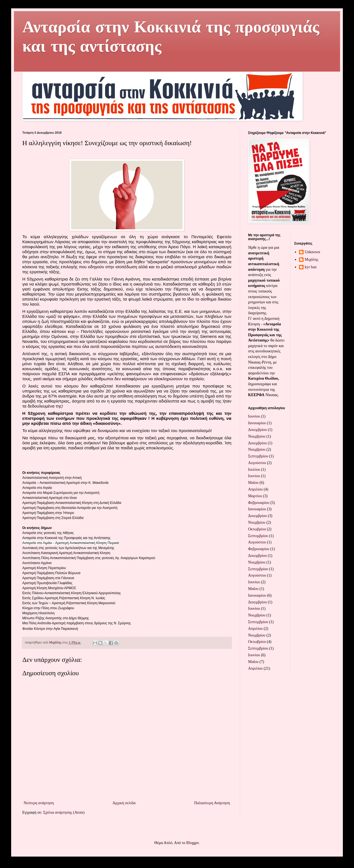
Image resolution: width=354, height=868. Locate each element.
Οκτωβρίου (257, 529)
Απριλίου (255, 489)
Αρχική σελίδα (124, 803)
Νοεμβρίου (257, 436)
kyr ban (311, 267)
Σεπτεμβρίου (258, 456)
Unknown (312, 252)
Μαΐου (253, 483)
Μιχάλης (311, 259)
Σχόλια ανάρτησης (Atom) (64, 812)
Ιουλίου (254, 470)
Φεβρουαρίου (259, 503)
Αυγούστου (257, 463)
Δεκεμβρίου (257, 430)
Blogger (192, 843)
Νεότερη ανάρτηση (39, 803)
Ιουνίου (254, 416)
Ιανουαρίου (257, 423)
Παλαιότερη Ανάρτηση (212, 803)
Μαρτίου (255, 496)
